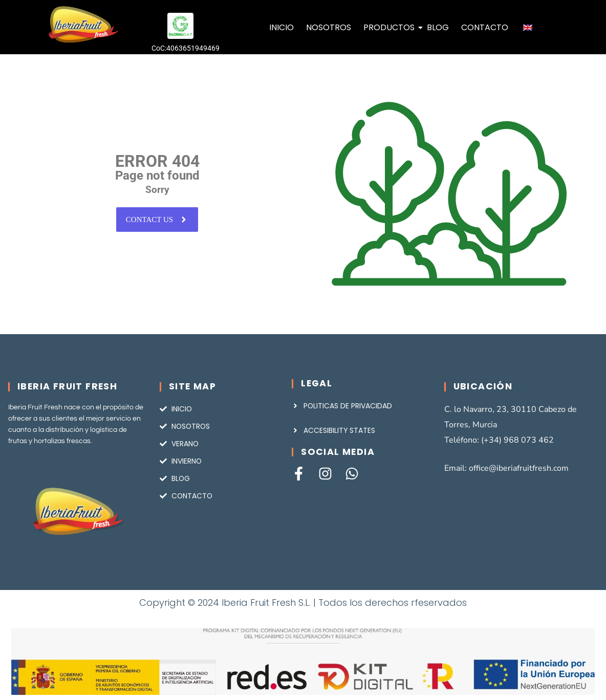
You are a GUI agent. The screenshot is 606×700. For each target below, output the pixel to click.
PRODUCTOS (390, 27)
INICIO (282, 27)
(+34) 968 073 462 (517, 440)
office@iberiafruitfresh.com (519, 468)
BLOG (438, 27)
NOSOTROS (329, 27)
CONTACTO (485, 27)
